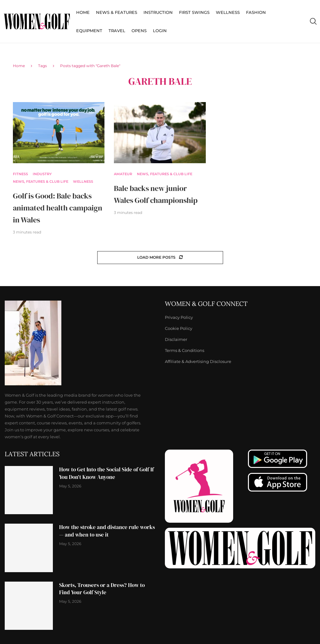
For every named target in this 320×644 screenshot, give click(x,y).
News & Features (117, 12)
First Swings (194, 12)
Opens (139, 31)
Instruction (158, 12)
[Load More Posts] (160, 258)
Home (83, 12)
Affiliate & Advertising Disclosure (198, 362)
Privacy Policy (179, 317)
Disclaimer (176, 339)
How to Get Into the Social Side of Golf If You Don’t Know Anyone (107, 473)
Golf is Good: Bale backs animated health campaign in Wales (58, 208)
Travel (117, 31)
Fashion (256, 12)
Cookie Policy (179, 328)
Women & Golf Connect (206, 304)
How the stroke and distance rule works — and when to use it (107, 531)
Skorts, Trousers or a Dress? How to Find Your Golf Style (102, 589)
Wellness (228, 12)
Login (160, 31)
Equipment (89, 31)
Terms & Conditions (185, 351)
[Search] (313, 21)
